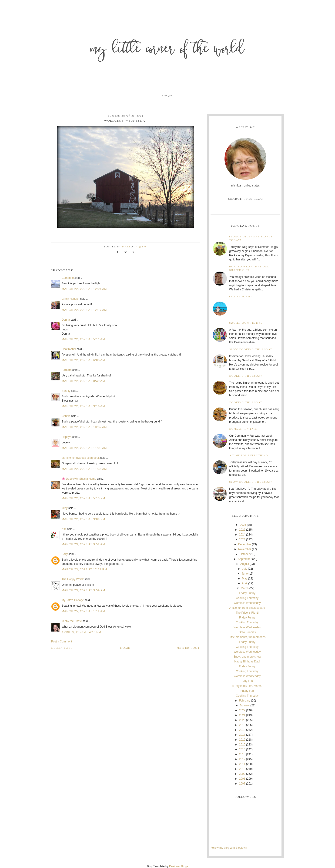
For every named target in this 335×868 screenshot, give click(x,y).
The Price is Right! (247, 613)
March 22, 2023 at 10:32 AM (84, 427)
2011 (242, 764)
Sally (65, 554)
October (245, 554)
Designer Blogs (179, 866)
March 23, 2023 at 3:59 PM (83, 590)
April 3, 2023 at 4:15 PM (81, 632)
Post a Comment (62, 642)
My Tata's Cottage (73, 600)
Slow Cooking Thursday (251, 350)
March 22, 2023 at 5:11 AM (83, 339)
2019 (242, 725)
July (245, 569)
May (245, 579)
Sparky (66, 391)
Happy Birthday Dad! (247, 662)
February (245, 701)
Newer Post (188, 648)
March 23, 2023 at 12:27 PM (84, 569)
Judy (65, 508)
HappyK (67, 437)
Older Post (62, 648)
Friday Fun (247, 691)
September (245, 559)
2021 (242, 715)
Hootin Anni (69, 349)
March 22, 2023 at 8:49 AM (83, 381)
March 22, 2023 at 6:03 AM (83, 360)
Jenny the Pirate (72, 621)
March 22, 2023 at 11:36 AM (84, 469)
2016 (242, 740)
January (245, 705)
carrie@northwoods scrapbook (81, 458)
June (245, 574)
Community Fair (243, 429)
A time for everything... (250, 456)
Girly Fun (247, 681)
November (245, 549)
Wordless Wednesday (247, 603)
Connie (66, 416)
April (245, 583)
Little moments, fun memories (247, 637)
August (245, 564)
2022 (242, 710)
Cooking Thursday (246, 376)
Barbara (67, 370)
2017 (242, 735)
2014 (242, 749)
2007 (242, 784)
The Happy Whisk (73, 579)
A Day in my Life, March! (247, 686)
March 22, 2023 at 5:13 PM (83, 498)
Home (167, 96)
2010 (242, 769)
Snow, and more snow (247, 657)
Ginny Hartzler (71, 299)
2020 (242, 720)
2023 (242, 539)
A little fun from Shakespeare (247, 608)
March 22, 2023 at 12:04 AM (84, 289)
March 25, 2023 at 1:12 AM (83, 611)
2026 (243, 525)
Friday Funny (241, 297)
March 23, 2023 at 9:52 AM (83, 544)
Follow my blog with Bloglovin (229, 848)
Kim (64, 529)
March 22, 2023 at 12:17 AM (84, 310)
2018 (242, 730)
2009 (242, 774)
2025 (242, 530)
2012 (242, 759)
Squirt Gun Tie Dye (246, 323)
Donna (66, 320)
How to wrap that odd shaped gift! (249, 269)
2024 (242, 535)
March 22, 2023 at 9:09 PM (83, 519)
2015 (242, 745)
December (245, 544)
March (245, 588)
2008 (242, 779)
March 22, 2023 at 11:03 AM (84, 448)
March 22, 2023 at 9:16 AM (83, 406)
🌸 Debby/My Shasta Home (79, 479)
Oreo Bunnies (247, 632)
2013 (242, 754)
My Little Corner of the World (168, 50)
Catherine (68, 278)
